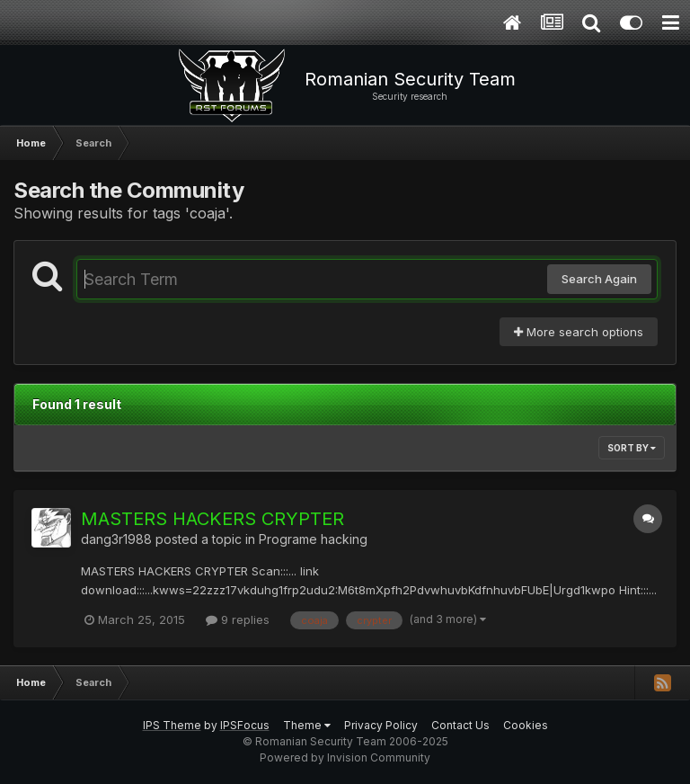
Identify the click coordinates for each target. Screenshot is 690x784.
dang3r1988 (116, 539)
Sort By (632, 448)
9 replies (238, 619)
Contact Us (460, 725)
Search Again (599, 279)
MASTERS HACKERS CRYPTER (212, 519)
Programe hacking (313, 539)
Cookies (526, 725)
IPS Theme (172, 725)
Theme (307, 725)
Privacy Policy (381, 725)
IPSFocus (245, 725)
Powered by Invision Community (345, 757)
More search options (579, 332)
